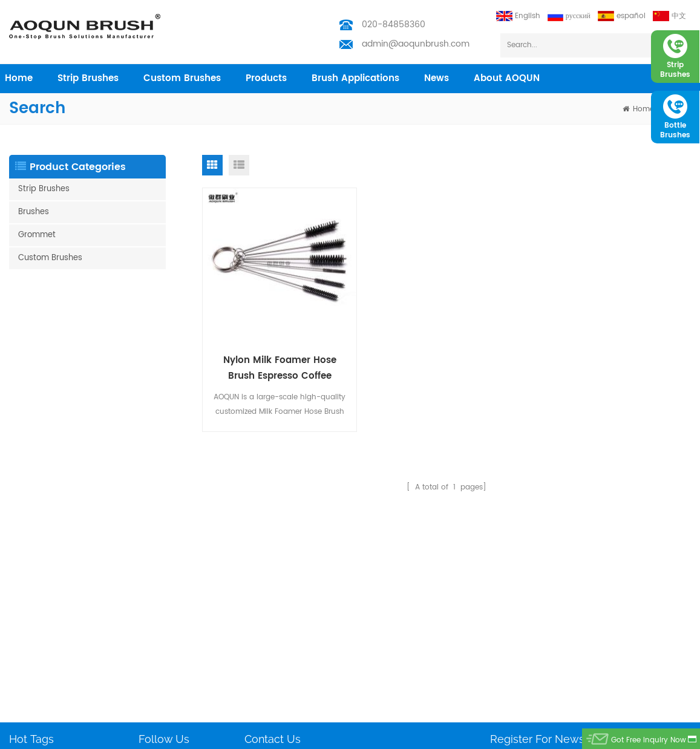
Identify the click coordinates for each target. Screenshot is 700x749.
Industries (156, 596)
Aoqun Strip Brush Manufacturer (345, 737)
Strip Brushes (88, 78)
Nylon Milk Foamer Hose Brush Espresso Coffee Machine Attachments (280, 368)
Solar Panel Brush (41, 692)
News (437, 78)
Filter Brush (28, 712)
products (266, 78)
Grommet (37, 235)
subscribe (660, 577)
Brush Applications (355, 78)
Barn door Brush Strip (47, 615)
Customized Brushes (45, 654)
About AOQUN (507, 78)
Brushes (34, 212)
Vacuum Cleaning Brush (53, 673)
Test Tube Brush (38, 538)
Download (157, 654)
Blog (146, 634)
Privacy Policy (163, 673)
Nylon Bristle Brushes (46, 576)
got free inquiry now (649, 740)
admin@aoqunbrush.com (416, 44)
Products (154, 557)
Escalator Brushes (41, 634)
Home (149, 538)
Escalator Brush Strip (46, 596)
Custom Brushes (182, 78)
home (19, 78)
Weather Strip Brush (44, 557)
